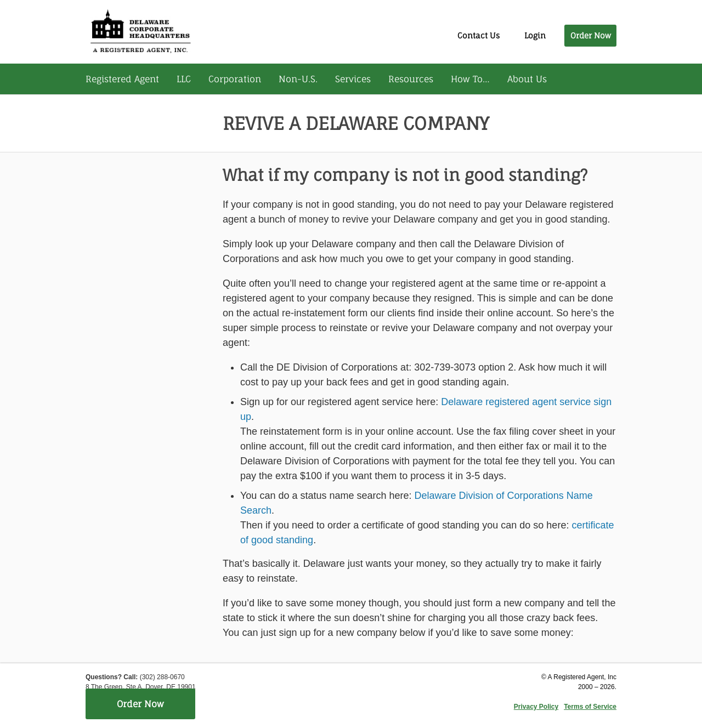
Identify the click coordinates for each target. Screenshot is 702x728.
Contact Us (479, 35)
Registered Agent (122, 79)
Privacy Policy (536, 707)
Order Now (591, 35)
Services (353, 79)
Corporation (235, 79)
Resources (411, 79)
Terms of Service (590, 707)
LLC (184, 79)
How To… (470, 79)
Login (535, 35)
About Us (527, 79)
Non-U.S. (298, 79)
